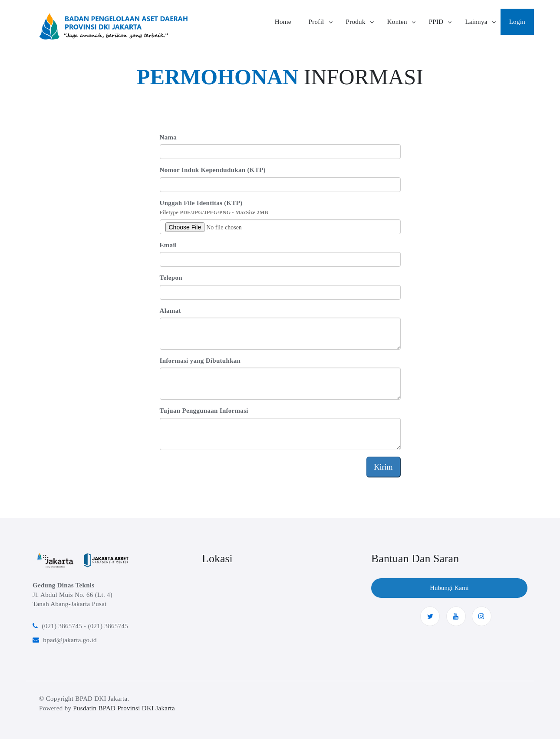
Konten (397, 22)
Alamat (170, 311)
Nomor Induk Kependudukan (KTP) (213, 170)
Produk (356, 22)
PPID (436, 22)
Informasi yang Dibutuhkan (200, 361)
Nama (168, 137)
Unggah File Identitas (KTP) (214, 207)
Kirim (384, 467)
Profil (316, 22)
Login (517, 22)
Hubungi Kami (449, 588)
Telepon (171, 278)
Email (168, 245)
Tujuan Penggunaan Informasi (204, 411)
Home (283, 22)
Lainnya (476, 22)
